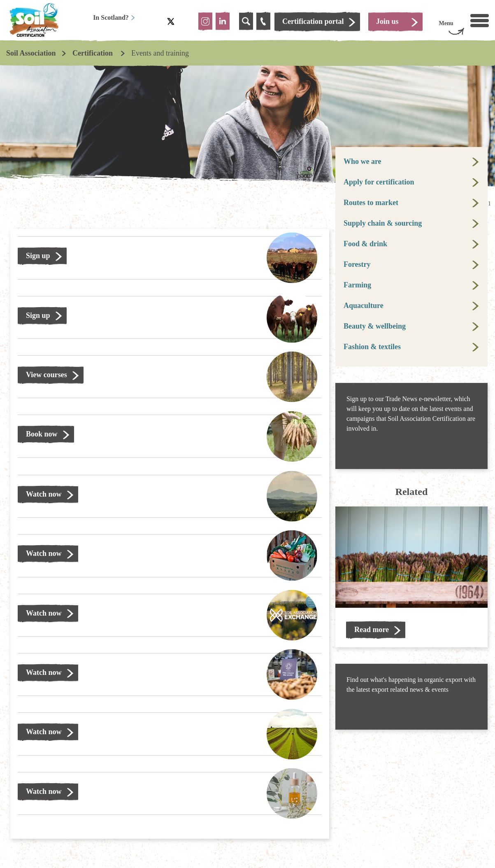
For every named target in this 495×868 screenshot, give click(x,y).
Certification (93, 53)
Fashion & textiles (372, 347)
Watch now (44, 494)
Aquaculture (364, 306)
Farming (357, 285)
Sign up (38, 256)
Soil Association (31, 53)
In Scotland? (114, 17)
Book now (42, 434)
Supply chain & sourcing (383, 223)
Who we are (363, 161)
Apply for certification (379, 182)
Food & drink (365, 244)
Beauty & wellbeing (375, 326)
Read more (372, 630)
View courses (46, 375)
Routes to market (371, 203)
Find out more (377, 446)
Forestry (357, 264)
